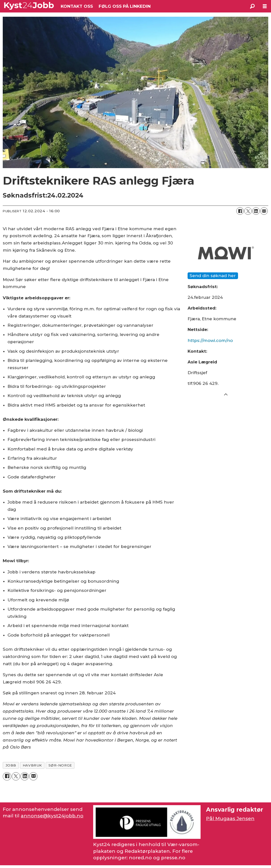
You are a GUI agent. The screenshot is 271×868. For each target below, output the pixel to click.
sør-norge (60, 765)
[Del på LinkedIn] (256, 211)
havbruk (32, 765)
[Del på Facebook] (240, 211)
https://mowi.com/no (210, 340)
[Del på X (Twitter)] (248, 211)
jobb (11, 765)
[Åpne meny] (265, 6)
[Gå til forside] (29, 6)
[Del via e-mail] (264, 211)
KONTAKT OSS (77, 6)
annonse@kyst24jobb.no (52, 816)
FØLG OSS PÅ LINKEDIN (125, 6)
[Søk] (252, 6)
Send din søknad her (213, 276)
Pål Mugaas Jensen (230, 818)
